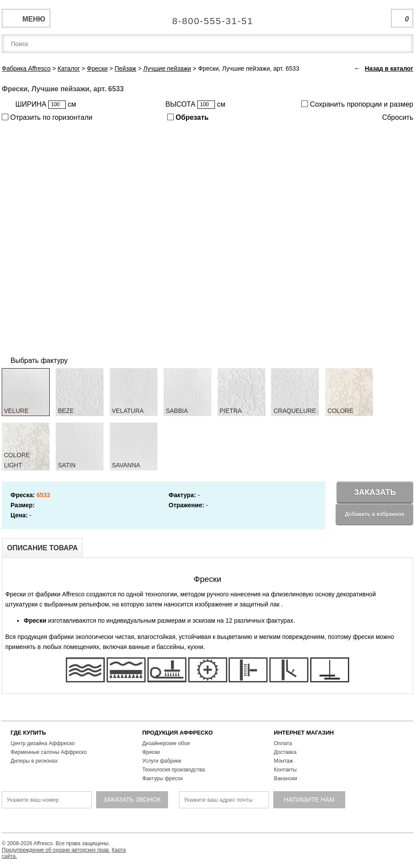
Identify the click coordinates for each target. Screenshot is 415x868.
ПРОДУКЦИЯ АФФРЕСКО (177, 733)
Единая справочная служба (208, 18)
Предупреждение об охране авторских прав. (56, 850)
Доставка (285, 752)
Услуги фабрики (162, 761)
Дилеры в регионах (34, 761)
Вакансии (285, 778)
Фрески (151, 752)
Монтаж (283, 761)
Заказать (375, 492)
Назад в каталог (389, 68)
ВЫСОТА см (195, 105)
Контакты (285, 770)
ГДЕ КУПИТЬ (28, 733)
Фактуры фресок (163, 778)
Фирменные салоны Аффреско (49, 752)
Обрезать (188, 117)
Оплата (283, 743)
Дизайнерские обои (166, 743)
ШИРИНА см (46, 105)
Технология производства (174, 770)
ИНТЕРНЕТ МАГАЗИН (304, 733)
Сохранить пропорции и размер (357, 104)
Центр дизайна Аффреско (43, 743)
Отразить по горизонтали (47, 117)
